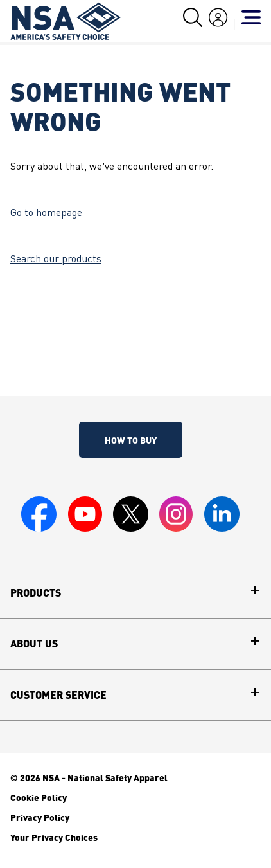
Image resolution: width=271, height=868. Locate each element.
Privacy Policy (40, 817)
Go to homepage (46, 213)
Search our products (56, 260)
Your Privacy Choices (54, 837)
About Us (34, 644)
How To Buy (131, 440)
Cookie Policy (39, 797)
